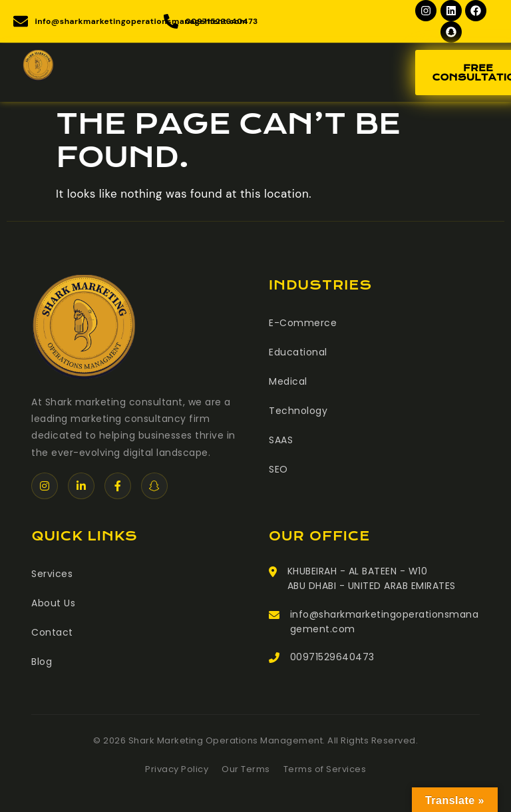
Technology (298, 411)
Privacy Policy (177, 769)
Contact (52, 632)
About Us (53, 603)
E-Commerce (303, 323)
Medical (288, 381)
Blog (42, 662)
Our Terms (246, 769)
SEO (278, 469)
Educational (298, 352)
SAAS (281, 440)
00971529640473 (332, 657)
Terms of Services (325, 769)
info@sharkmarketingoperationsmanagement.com (385, 622)
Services (52, 574)
